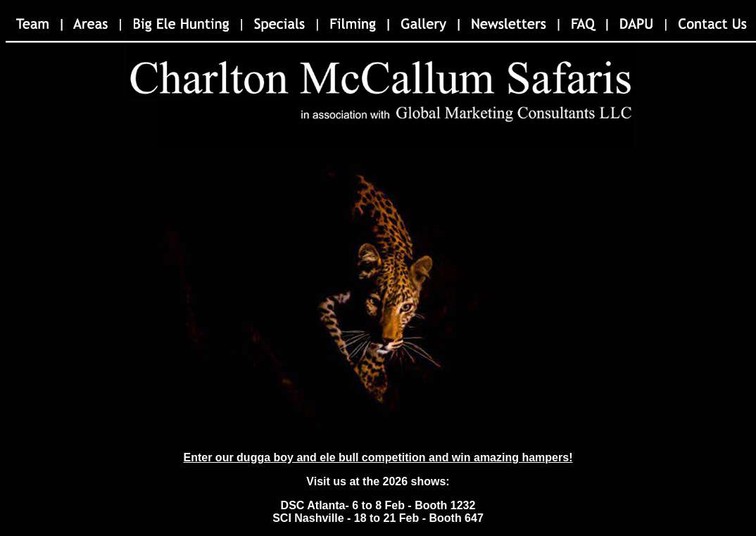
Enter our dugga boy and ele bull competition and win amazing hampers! (378, 457)
